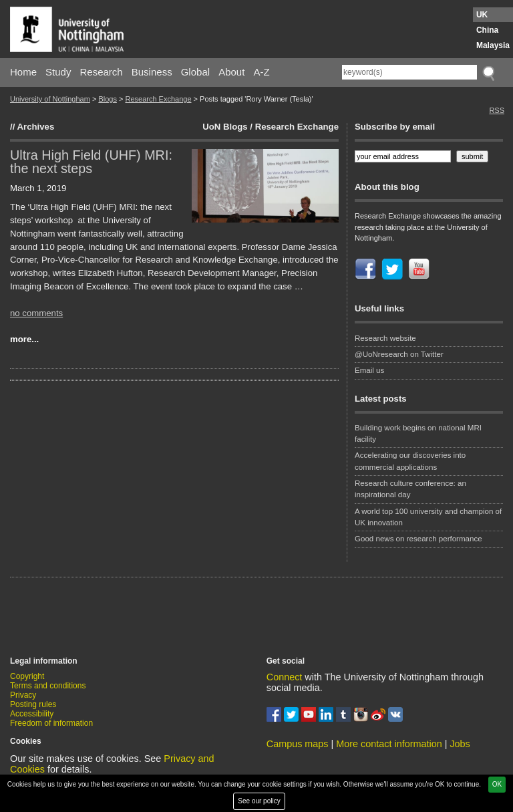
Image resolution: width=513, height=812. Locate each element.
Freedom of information (51, 723)
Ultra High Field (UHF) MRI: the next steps (91, 162)
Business (152, 72)
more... (24, 339)
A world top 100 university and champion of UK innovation (428, 517)
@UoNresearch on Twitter (399, 354)
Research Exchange (158, 99)
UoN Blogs (225, 127)
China (487, 30)
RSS (497, 110)
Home (23, 72)
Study (58, 72)
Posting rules (33, 704)
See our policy (259, 801)
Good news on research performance (419, 539)
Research (102, 72)
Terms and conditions (48, 686)
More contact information (389, 744)
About (231, 72)
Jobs (460, 744)
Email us (369, 370)
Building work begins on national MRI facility (418, 433)
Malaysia (493, 45)
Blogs (108, 99)
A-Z (261, 72)
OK (497, 784)
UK (482, 15)
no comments (36, 313)
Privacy (23, 695)
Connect (285, 677)
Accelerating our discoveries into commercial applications (410, 461)
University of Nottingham (50, 99)
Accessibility (32, 714)
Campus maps (298, 744)
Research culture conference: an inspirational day (410, 489)
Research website (385, 338)
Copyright (27, 676)
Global (195, 72)
